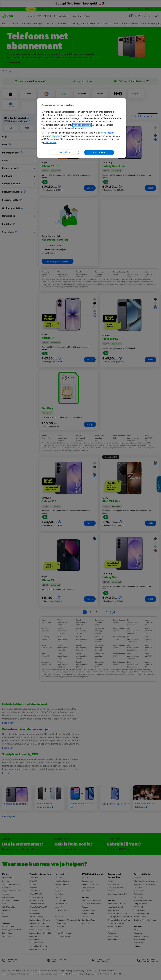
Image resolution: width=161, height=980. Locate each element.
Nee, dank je (64, 152)
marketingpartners (82, 125)
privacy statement (53, 136)
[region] (82, 128)
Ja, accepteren (99, 152)
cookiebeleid (109, 133)
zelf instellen (50, 143)
